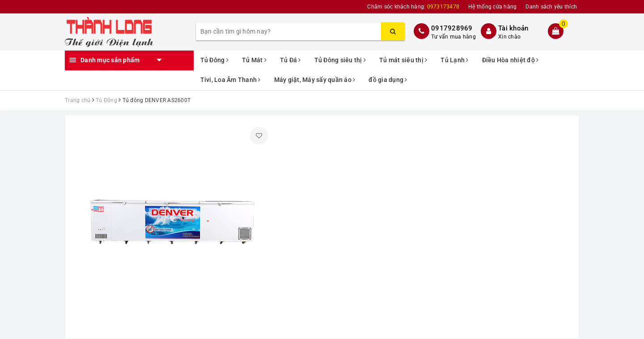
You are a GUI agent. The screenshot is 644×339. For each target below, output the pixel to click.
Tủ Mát (254, 60)
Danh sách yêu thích (551, 7)
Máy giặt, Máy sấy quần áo (315, 80)
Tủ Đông (214, 60)
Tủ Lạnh (454, 60)
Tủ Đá (290, 60)
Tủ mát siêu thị (403, 60)
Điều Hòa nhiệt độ (511, 60)
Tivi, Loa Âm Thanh (231, 80)
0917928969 (452, 28)
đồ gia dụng (388, 80)
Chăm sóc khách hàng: (413, 7)
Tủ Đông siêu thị (340, 60)
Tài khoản (513, 28)
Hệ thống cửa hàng (492, 7)
